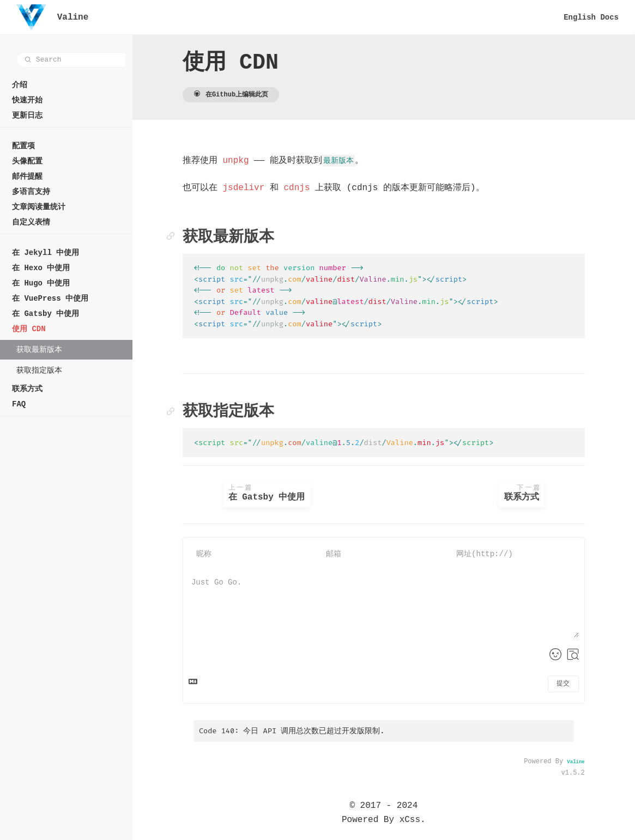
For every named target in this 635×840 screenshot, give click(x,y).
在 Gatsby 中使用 (274, 494)
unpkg (244, 161)
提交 (564, 684)
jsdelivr (252, 188)
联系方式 (524, 494)
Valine (577, 762)
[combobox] (73, 60)
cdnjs (305, 188)
